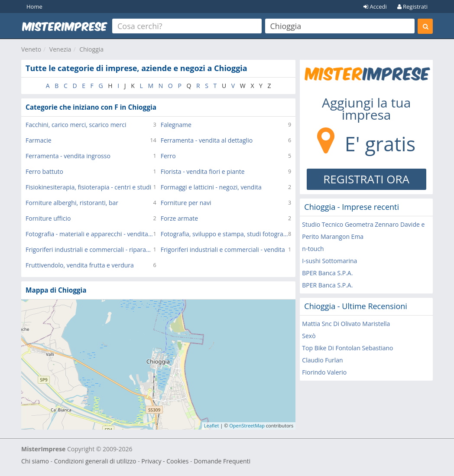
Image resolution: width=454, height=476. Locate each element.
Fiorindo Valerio (324, 372)
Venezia (60, 49)
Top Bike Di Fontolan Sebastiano (347, 348)
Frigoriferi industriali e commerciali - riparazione (89, 249)
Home (34, 7)
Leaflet (212, 425)
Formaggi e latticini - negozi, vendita (211, 187)
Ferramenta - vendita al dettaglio (207, 140)
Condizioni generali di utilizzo (95, 461)
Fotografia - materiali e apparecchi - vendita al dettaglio (89, 234)
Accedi (375, 7)
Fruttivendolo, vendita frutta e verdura (80, 265)
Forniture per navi (186, 203)
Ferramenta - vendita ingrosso (68, 156)
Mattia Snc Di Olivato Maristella (346, 324)
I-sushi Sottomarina (329, 261)
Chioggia (91, 49)
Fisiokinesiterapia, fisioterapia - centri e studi (88, 187)
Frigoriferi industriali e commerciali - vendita (223, 249)
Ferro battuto (44, 171)
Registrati (412, 7)
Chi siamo (35, 461)
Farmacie (39, 140)
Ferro (168, 156)
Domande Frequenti (222, 461)
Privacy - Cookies (165, 461)
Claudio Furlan (322, 360)
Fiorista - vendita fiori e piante (203, 171)
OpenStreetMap (247, 425)
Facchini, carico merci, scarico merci (76, 125)
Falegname (176, 125)
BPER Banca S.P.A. (327, 273)
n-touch (313, 249)
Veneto (31, 49)
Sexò (309, 336)
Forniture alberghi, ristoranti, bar (72, 203)
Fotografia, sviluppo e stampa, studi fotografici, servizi (224, 234)
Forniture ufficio (48, 218)
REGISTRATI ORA (366, 179)
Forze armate (180, 218)
